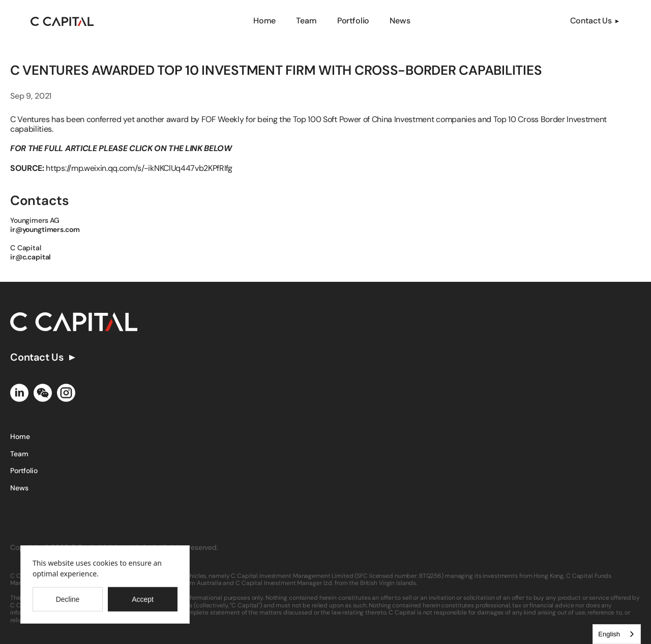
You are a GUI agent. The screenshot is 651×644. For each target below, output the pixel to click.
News (400, 21)
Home (264, 21)
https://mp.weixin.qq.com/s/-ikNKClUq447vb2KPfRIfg (139, 168)
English (609, 634)
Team (306, 21)
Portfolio (353, 21)
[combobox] (617, 634)
